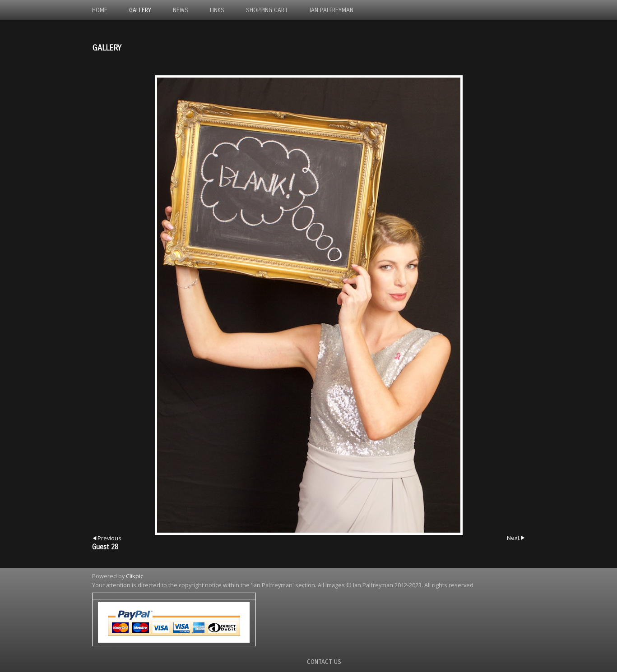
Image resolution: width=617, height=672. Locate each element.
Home (100, 10)
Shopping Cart (267, 10)
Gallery (140, 10)
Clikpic (135, 576)
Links (217, 10)
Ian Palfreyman (332, 10)
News (181, 10)
